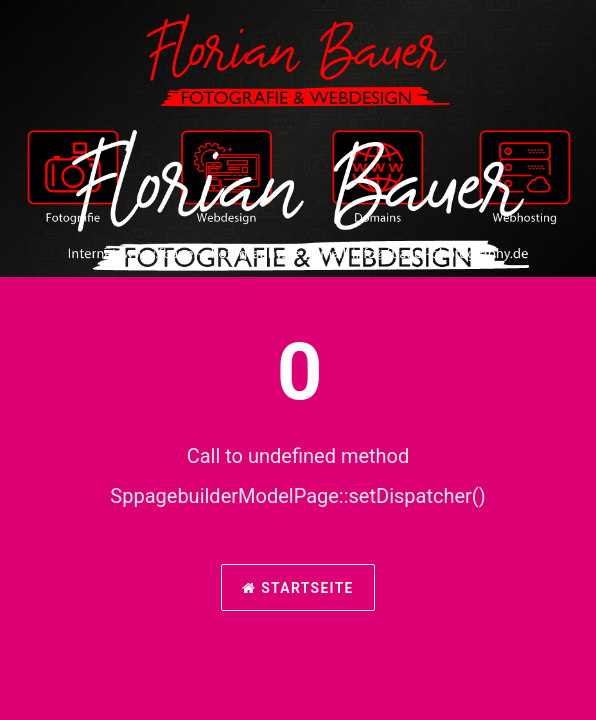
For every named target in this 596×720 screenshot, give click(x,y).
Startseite (298, 588)
